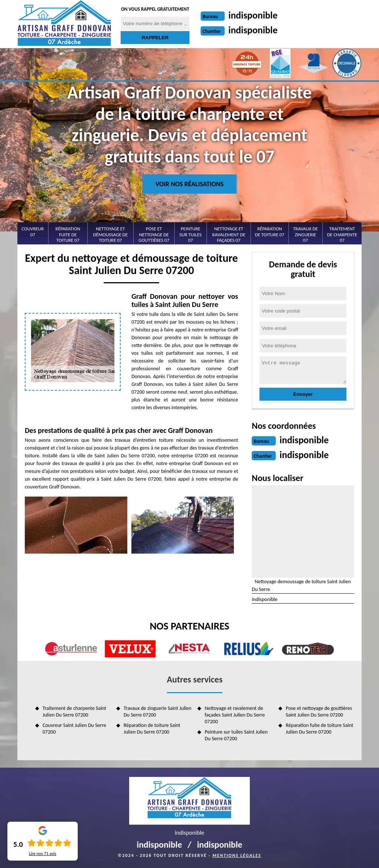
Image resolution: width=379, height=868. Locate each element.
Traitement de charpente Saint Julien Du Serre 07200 (74, 712)
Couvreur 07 (33, 232)
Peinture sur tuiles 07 (191, 234)
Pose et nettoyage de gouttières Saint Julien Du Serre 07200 (319, 712)
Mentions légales (237, 855)
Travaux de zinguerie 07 (306, 234)
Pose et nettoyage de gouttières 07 (154, 234)
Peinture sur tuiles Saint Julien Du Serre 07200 (236, 735)
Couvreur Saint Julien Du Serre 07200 (74, 729)
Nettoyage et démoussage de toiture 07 (111, 234)
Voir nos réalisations (189, 184)
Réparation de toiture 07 (270, 232)
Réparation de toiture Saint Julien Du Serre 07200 (152, 729)
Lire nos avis (43, 854)
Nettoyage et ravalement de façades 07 (229, 234)
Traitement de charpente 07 (342, 234)
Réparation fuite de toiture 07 (68, 234)
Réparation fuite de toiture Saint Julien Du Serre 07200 (320, 729)
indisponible (253, 15)
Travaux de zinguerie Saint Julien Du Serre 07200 (157, 712)
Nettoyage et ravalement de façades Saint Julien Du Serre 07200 (235, 715)
